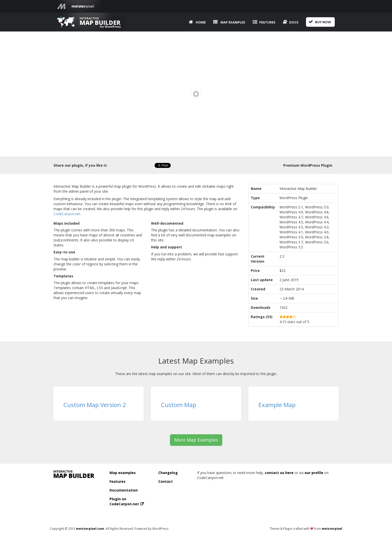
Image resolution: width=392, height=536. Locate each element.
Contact (165, 481)
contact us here (279, 473)
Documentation (124, 490)
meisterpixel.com (90, 529)
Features (264, 22)
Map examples (229, 22)
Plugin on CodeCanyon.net (124, 501)
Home (197, 22)
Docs (291, 22)
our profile (314, 473)
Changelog (168, 473)
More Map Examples (196, 440)
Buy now (320, 22)
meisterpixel (332, 529)
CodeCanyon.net (67, 214)
